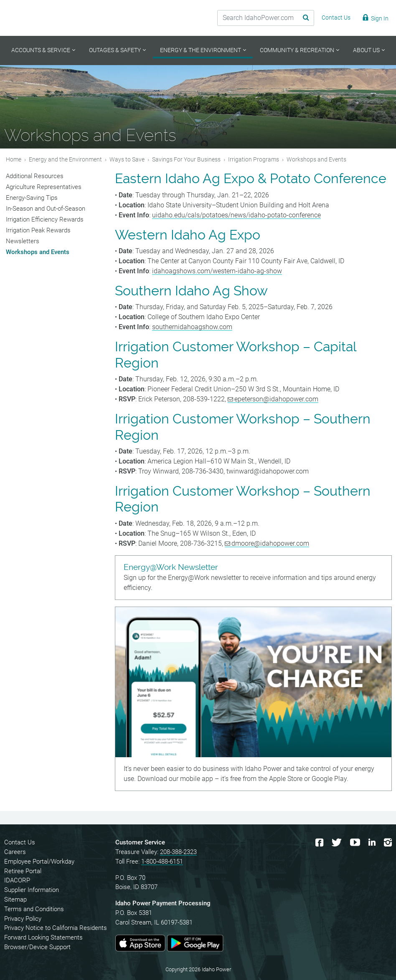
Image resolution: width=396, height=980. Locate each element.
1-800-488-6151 (162, 862)
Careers (15, 852)
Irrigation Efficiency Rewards (45, 219)
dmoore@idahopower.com (270, 543)
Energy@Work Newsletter (171, 567)
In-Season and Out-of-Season (46, 209)
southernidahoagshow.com (192, 327)
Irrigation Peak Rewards (38, 230)
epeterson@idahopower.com (276, 399)
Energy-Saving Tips (32, 198)
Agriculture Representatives (44, 187)
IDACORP (17, 880)
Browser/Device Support (37, 947)
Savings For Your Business (186, 160)
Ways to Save (127, 160)
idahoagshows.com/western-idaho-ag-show (217, 271)
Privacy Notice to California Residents (56, 928)
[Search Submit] (300, 18)
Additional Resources (35, 176)
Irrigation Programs (254, 160)
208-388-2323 (178, 852)
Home (14, 160)
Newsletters (23, 241)
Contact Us (20, 842)
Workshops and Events (38, 252)
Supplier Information (32, 890)
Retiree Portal (23, 871)
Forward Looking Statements (43, 937)
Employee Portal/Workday (39, 862)
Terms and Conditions (34, 909)
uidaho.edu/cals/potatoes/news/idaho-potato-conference (236, 215)
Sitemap (15, 899)
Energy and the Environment (65, 160)
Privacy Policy (23, 919)
